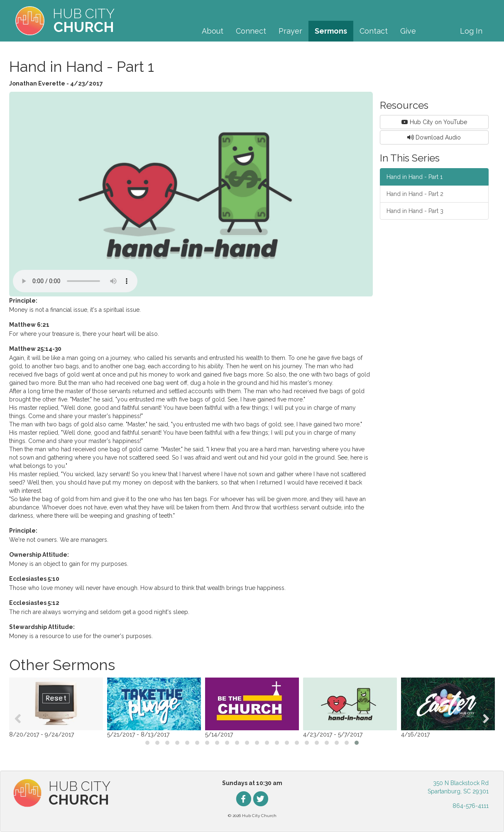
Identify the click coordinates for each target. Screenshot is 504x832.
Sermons (331, 31)
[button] (147, 743)
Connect (251, 31)
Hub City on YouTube (434, 122)
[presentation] (18, 719)
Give (408, 31)
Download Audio (434, 137)
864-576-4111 (471, 806)
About (213, 31)
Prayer (290, 31)
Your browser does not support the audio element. (75, 281)
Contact (374, 31)
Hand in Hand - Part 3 (415, 211)
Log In (471, 31)
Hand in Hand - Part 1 (415, 177)
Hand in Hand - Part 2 (415, 194)
